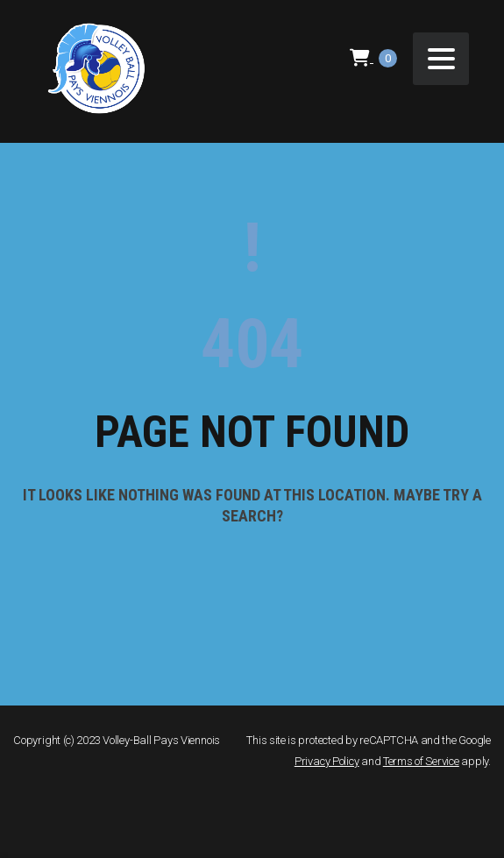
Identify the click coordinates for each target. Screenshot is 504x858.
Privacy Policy (327, 761)
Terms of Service (421, 761)
